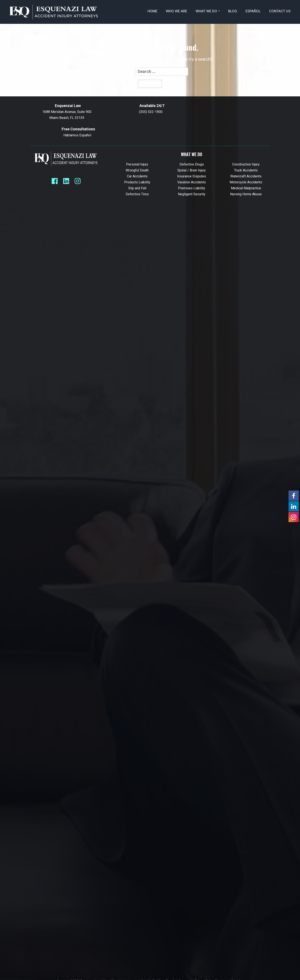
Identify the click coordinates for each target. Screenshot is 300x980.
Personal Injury (137, 164)
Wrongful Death (137, 170)
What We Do (208, 11)
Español (253, 11)
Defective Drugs (192, 164)
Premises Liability (192, 188)
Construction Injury (246, 164)
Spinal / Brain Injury (192, 170)
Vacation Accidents (192, 182)
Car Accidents (137, 176)
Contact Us (280, 11)
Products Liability (137, 182)
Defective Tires (137, 194)
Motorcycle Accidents (246, 182)
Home (152, 11)
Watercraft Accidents (246, 176)
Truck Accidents (246, 170)
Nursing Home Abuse (246, 194)
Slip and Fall (137, 188)
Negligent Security (192, 194)
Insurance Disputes (192, 176)
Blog (233, 11)
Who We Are (176, 11)
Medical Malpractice (246, 188)
